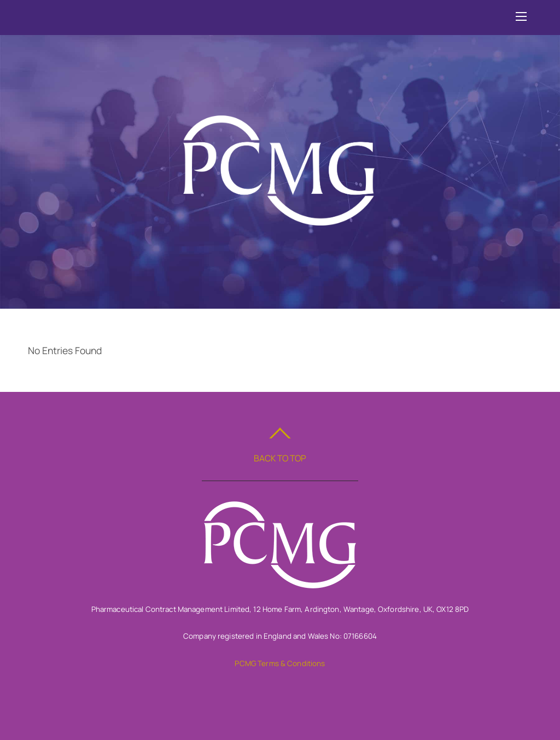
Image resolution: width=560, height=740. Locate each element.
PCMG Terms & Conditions (280, 663)
